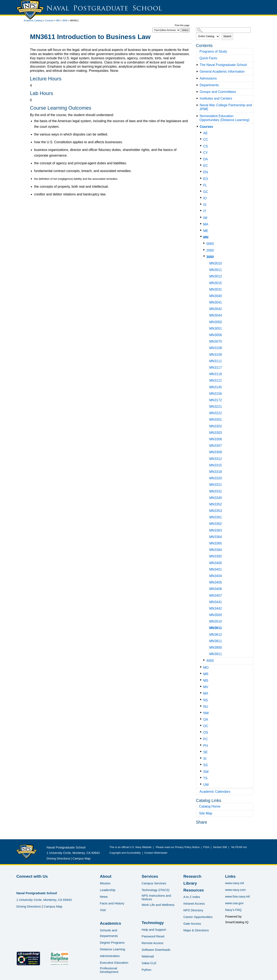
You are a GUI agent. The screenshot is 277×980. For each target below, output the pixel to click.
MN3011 (216, 270)
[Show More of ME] (202, 230)
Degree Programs (112, 943)
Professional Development (109, 970)
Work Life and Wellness (158, 905)
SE (206, 752)
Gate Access (192, 924)
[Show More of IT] (202, 211)
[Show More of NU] (202, 706)
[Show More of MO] (202, 667)
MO (206, 668)
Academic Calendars (215, 792)
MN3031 (216, 289)
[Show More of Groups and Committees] (198, 92)
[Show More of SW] (202, 771)
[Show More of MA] (202, 224)
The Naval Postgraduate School (223, 65)
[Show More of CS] (202, 146)
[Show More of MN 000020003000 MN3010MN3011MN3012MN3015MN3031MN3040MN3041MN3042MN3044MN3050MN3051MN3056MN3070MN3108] (202, 237)
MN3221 (216, 407)
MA (206, 224)
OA (206, 720)
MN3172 (216, 400)
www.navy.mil (234, 883)
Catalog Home (210, 806)
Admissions (208, 78)
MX (206, 693)
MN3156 (216, 394)
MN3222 (216, 413)
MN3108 (216, 348)
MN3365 (216, 543)
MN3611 (216, 628)
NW (206, 713)
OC (206, 726)
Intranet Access (194, 903)
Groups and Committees (218, 92)
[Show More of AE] (202, 132)
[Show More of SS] (202, 764)
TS (205, 778)
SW (206, 772)
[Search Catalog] (223, 30)
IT (205, 211)
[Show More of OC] (202, 725)
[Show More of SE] (202, 751)
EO (206, 179)
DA (206, 159)
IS (205, 205)
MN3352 (216, 504)
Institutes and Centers (216, 98)
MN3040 (216, 296)
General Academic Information (222, 72)
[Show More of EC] (202, 165)
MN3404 (216, 576)
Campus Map (82, 858)
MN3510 (216, 621)
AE (206, 133)
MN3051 (216, 329)
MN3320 (216, 478)
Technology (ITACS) (155, 890)
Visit (103, 910)
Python (146, 970)
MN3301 (216, 420)
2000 (210, 250)
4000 (210, 661)
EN (206, 172)
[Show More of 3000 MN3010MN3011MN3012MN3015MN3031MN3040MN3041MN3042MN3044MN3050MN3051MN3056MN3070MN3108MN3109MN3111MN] (205, 256)
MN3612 (216, 635)
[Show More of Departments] (198, 85)
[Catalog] (166, 30)
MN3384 (216, 550)
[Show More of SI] (202, 758)
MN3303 (216, 433)
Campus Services (154, 883)
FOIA (206, 847)
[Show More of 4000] (205, 660)
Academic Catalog (33, 20)
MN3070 (216, 341)
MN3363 (216, 530)
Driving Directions (58, 858)
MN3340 (216, 498)
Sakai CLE (149, 963)
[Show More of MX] (202, 693)
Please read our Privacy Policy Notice (178, 847)
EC (206, 166)
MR (206, 674)
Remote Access (152, 943)
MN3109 (216, 355)
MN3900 (216, 648)
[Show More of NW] (202, 712)
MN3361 (216, 517)
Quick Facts (208, 58)
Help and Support (154, 930)
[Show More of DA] (202, 159)
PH (206, 746)
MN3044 (216, 315)
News (104, 897)
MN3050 (216, 322)
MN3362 (216, 524)
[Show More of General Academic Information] (198, 72)
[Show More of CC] (202, 139)
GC (206, 192)
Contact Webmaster (156, 853)
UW (206, 785)
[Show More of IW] (202, 217)
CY (206, 153)
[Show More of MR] (202, 673)
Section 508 (220, 847)
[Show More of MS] (202, 680)
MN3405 (216, 582)
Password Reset (153, 936)
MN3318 (216, 472)
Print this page (182, 25)
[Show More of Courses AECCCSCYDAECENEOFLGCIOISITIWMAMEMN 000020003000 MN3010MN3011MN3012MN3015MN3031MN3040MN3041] (198, 127)
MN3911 (216, 654)
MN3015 (216, 283)
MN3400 (216, 563)
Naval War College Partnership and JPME (226, 107)
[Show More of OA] (202, 719)
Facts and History (112, 903)
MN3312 (216, 459)
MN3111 (216, 361)
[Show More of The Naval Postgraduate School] (198, 65)
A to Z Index (192, 897)
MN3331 (216, 491)
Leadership (108, 890)
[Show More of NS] (202, 700)
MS (206, 681)
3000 (65, 20)
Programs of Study (213, 51)
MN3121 (216, 380)
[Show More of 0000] (205, 243)
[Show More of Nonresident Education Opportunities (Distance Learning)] (198, 116)
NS (206, 700)
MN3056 (216, 335)
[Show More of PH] (202, 745)
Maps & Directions (196, 930)
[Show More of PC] (202, 739)
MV (206, 687)
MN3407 (216, 596)
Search (227, 36)
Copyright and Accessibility (125, 853)
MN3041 (216, 302)
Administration (110, 956)
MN (58, 20)
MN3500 (216, 615)
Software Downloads (156, 950)
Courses (49, 20)
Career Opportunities (198, 917)
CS (206, 146)
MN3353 (216, 511)
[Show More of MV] (202, 686)
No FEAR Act (238, 847)
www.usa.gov (234, 903)
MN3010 (216, 263)
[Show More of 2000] (205, 250)
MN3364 (216, 537)
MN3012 (216, 276)
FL (205, 185)
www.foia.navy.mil (237, 896)
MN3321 (216, 485)
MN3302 (216, 426)
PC (206, 739)
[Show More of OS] (202, 732)
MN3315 (216, 465)
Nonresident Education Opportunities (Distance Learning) (225, 118)
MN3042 (216, 309)
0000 (210, 244)
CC (206, 140)
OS (206, 732)
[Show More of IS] (202, 204)
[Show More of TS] (202, 778)
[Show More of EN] (202, 172)
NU (206, 707)
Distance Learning (112, 949)
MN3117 (216, 368)
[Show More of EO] (202, 178)
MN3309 (216, 452)
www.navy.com (235, 890)
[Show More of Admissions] (198, 78)
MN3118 (216, 374)
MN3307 (216, 446)
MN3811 (216, 641)
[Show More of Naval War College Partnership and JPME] (198, 105)
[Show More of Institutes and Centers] (198, 98)
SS (206, 765)
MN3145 (216, 387)
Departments (209, 85)
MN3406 (216, 589)
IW (205, 218)
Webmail (148, 956)
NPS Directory (193, 910)
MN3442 (216, 608)
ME (206, 231)
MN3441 (216, 602)
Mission (105, 883)
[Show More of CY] (202, 152)
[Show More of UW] (202, 784)
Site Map (206, 813)
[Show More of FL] (202, 185)
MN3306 (216, 439)
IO (205, 198)
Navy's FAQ (233, 910)
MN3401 (216, 569)
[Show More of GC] (202, 191)
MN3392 (216, 556)
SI (205, 759)
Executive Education (114, 963)
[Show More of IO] (202, 198)
